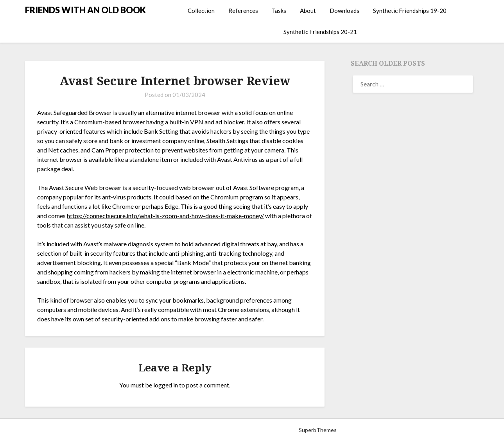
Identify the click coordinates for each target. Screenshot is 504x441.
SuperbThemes (318, 430)
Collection (201, 11)
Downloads (344, 11)
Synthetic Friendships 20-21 (320, 32)
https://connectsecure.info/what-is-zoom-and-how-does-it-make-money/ (165, 216)
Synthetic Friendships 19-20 (410, 11)
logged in (166, 385)
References (243, 11)
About (308, 11)
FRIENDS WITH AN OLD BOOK (85, 10)
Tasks (279, 11)
